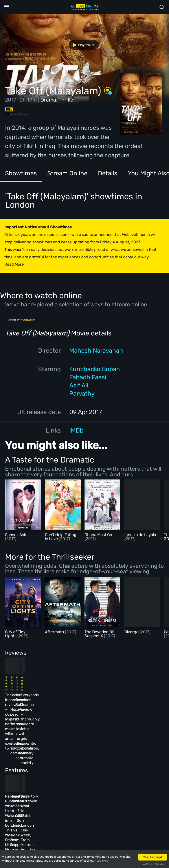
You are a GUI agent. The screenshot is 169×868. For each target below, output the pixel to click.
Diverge (132, 632)
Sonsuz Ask (16, 535)
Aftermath (55, 632)
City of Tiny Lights (15, 634)
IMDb (76, 430)
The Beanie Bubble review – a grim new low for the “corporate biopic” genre (96, 694)
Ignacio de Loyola (140, 535)
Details (108, 173)
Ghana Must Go (98, 535)
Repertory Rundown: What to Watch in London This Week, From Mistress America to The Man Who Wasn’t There (133, 768)
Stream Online (67, 173)
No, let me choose (153, 864)
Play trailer (82, 45)
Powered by (21, 320)
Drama (48, 100)
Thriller (67, 100)
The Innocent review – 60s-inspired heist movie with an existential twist (19, 694)
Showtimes (21, 173)
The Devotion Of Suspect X (99, 634)
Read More (102, 861)
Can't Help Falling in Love (61, 537)
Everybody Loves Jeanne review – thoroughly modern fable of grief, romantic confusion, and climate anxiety (132, 699)
